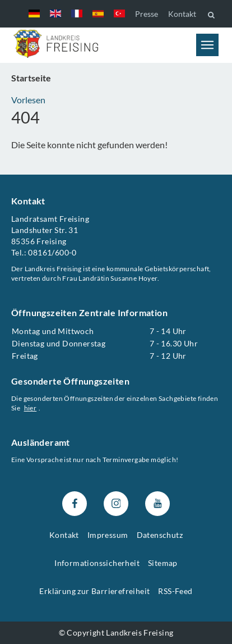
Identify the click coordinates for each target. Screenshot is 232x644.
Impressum (108, 535)
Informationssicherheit (97, 563)
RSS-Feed (175, 591)
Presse (147, 14)
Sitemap (163, 563)
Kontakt (182, 14)
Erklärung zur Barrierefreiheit (94, 591)
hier (31, 408)
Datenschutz (160, 535)
